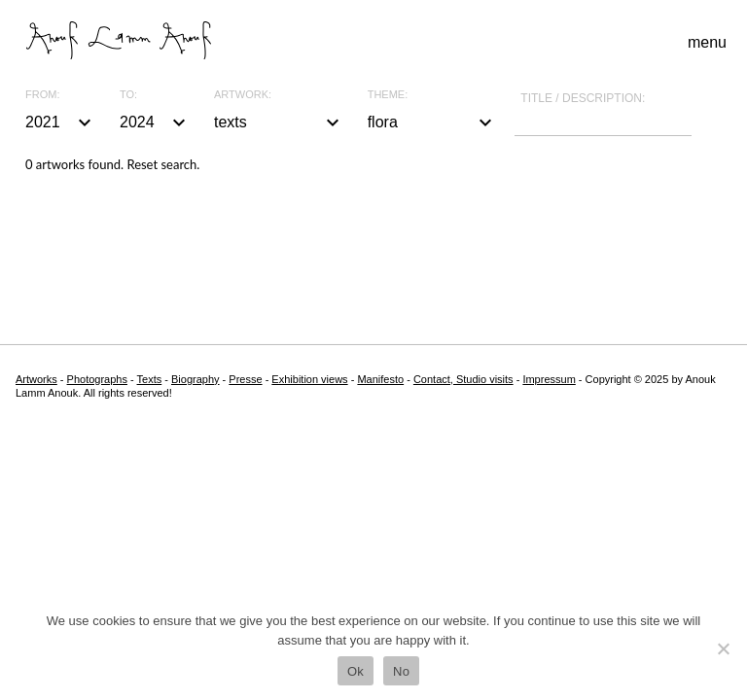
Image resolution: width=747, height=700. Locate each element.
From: (42, 95)
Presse (245, 379)
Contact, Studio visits (463, 379)
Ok (356, 671)
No (401, 671)
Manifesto (380, 379)
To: (128, 95)
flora (433, 122)
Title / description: (583, 98)
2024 (155, 122)
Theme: (388, 95)
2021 (61, 122)
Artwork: (243, 95)
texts (279, 122)
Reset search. (163, 164)
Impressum (549, 379)
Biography (196, 379)
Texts (150, 379)
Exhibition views (309, 379)
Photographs (97, 379)
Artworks (36, 379)
